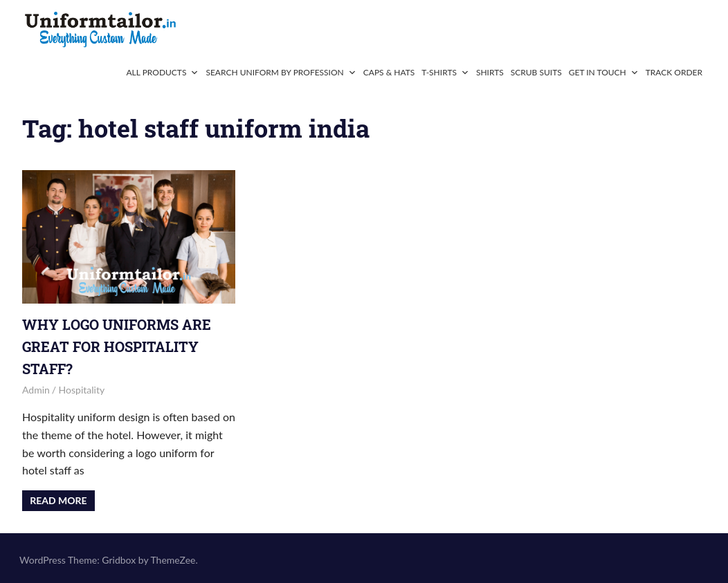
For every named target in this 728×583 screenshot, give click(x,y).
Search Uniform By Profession (281, 72)
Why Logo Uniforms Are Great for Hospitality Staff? (117, 346)
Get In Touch (604, 72)
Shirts (490, 72)
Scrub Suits (536, 72)
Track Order (674, 72)
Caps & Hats (389, 72)
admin (36, 390)
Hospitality (82, 390)
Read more (58, 500)
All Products (162, 72)
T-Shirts (445, 72)
